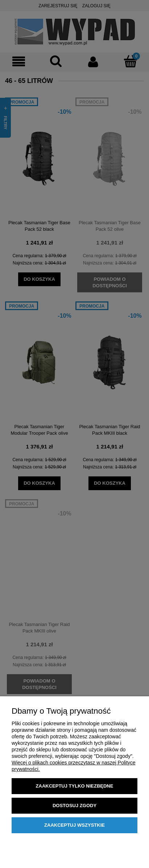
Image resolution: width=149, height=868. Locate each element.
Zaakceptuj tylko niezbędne (75, 786)
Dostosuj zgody (74, 806)
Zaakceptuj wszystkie (74, 825)
